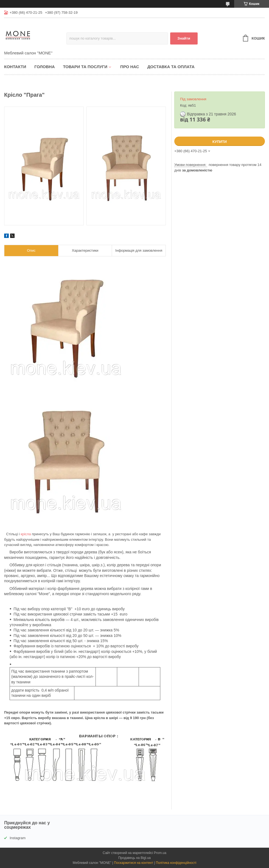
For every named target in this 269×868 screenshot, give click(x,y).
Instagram (18, 838)
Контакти (15, 67)
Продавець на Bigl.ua (134, 858)
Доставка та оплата (171, 67)
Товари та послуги (85, 67)
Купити (220, 142)
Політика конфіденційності (176, 863)
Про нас (130, 67)
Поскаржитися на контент (133, 863)
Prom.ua (160, 853)
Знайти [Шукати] (184, 38)
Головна (44, 67)
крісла (26, 534)
